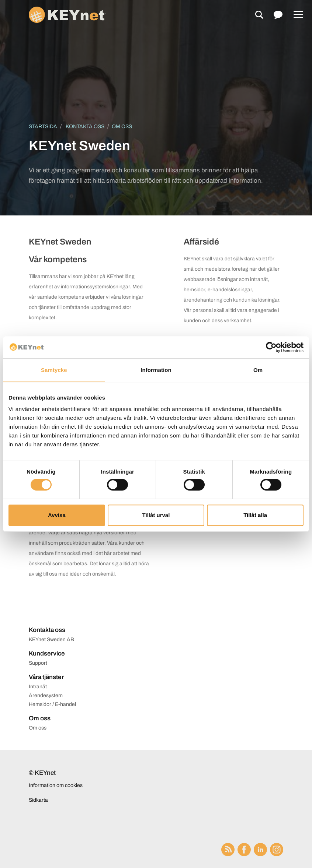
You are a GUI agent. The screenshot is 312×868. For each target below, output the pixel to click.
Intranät (38, 687)
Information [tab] (156, 370)
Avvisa (57, 515)
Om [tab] (258, 370)
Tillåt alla (255, 515)
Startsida (43, 126)
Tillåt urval (156, 515)
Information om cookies (56, 785)
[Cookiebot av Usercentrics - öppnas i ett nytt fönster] (271, 347)
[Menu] (298, 15)
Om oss (38, 728)
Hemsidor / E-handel (52, 704)
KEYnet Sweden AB (51, 639)
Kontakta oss (85, 126)
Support (38, 663)
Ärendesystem (46, 695)
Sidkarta (38, 800)
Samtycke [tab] (54, 370)
